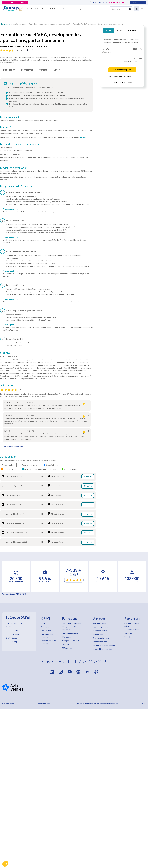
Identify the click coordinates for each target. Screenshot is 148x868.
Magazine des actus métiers (132, 624)
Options (43, 70)
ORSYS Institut (12, 631)
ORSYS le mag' (12, 642)
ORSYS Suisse (11, 638)
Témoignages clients (132, 630)
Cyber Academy (68, 644)
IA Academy (67, 637)
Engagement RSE (100, 634)
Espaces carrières (100, 642)
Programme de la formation (16, 186)
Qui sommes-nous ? (101, 623)
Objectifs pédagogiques (23, 83)
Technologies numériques (72, 623)
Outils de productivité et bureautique (42, 24)
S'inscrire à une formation (47, 636)
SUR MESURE (133, 30)
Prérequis (6, 127)
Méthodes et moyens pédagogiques (21, 144)
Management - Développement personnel (74, 628)
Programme (27, 70)
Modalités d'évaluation (14, 168)
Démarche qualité (100, 631)
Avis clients (7, 385)
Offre (43, 623)
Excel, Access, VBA (64, 24)
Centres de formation (102, 638)
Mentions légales (45, 703)
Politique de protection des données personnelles (97, 703)
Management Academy (71, 641)
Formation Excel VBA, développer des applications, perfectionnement (98, 24)
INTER (108, 30)
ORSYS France (12, 627)
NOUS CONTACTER (117, 2)
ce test (83, 137)
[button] (5, 864)
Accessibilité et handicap (103, 649)
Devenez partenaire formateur (105, 645)
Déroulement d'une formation (48, 642)
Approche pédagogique (102, 627)
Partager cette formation (120, 82)
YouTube (128, 637)
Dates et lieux (8, 457)
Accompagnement (48, 627)
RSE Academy (67, 648)
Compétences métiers (19, 24)
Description (9, 70)
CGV (144, 703)
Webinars (128, 633)
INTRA (119, 30)
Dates (57, 70)
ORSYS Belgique (12, 634)
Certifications (68, 9)
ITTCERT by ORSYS (14, 623)
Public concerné (10, 117)
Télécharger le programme (121, 77)
